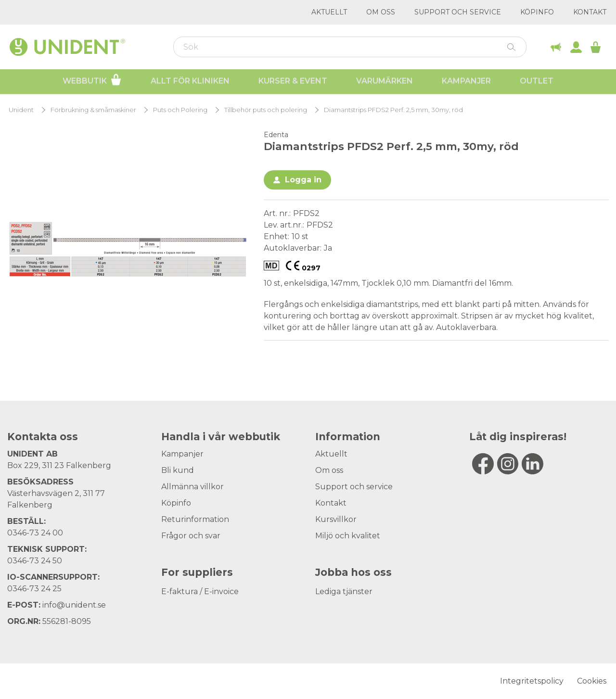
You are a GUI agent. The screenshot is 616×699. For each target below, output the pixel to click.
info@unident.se (74, 605)
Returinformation (195, 519)
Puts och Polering (180, 110)
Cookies (592, 681)
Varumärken (385, 82)
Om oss (381, 12)
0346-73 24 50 (35, 561)
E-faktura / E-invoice (200, 591)
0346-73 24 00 (35, 533)
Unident (21, 110)
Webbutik (92, 81)
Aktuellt (329, 12)
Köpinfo (537, 12)
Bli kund (178, 470)
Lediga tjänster (344, 591)
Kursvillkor (336, 519)
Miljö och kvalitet (348, 536)
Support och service (458, 12)
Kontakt (590, 12)
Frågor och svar (191, 536)
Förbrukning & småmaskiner (93, 110)
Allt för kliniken (190, 82)
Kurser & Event (293, 82)
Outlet (537, 82)
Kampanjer (466, 82)
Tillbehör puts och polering (266, 110)
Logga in (303, 180)
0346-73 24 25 (34, 589)
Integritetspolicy (532, 681)
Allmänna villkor (192, 487)
